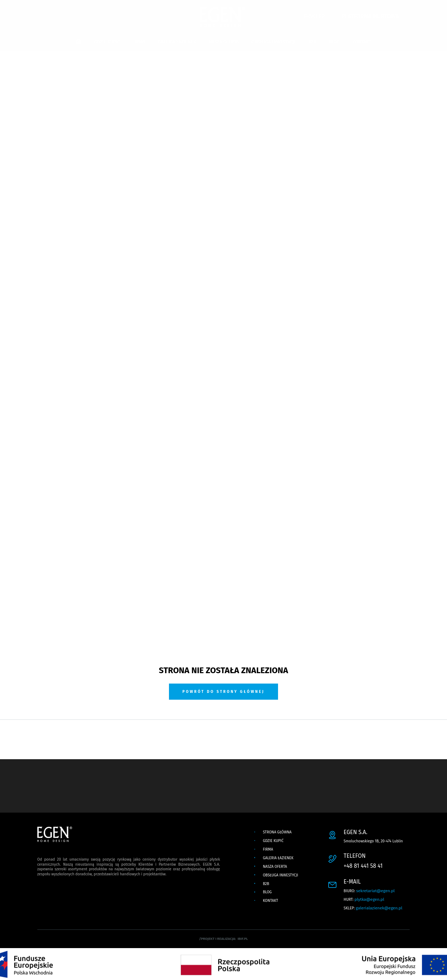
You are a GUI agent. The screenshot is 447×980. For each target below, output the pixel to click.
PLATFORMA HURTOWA (370, 17)
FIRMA (139, 42)
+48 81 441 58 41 (363, 866)
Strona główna (277, 832)
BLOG (334, 42)
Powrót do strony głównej (223, 692)
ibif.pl (243, 939)
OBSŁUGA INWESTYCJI (274, 42)
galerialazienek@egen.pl (379, 908)
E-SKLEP (314, 17)
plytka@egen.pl (369, 899)
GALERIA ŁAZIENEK (177, 42)
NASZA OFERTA (223, 42)
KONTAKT (362, 42)
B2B (312, 42)
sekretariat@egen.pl (376, 891)
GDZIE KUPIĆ (107, 42)
